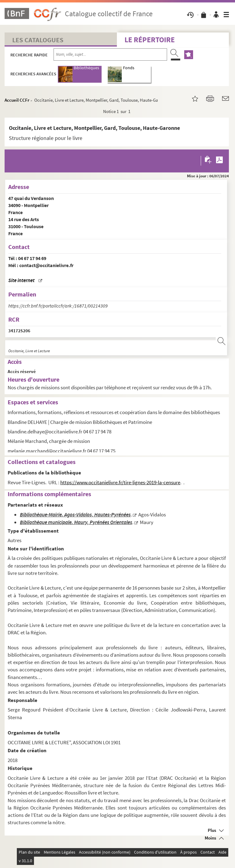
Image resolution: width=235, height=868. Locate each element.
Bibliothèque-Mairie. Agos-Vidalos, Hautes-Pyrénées (75, 515)
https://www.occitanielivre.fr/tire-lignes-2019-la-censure (120, 482)
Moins (210, 838)
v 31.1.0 (25, 861)
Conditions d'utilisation (155, 852)
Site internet (21, 280)
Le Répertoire (150, 40)
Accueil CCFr (17, 100)
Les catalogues (38, 40)
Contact (208, 852)
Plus (212, 830)
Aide (222, 852)
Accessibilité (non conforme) (105, 852)
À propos (188, 852)
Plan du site (29, 852)
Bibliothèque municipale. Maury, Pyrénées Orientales (76, 522)
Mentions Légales (60, 852)
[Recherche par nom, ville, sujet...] (110, 55)
